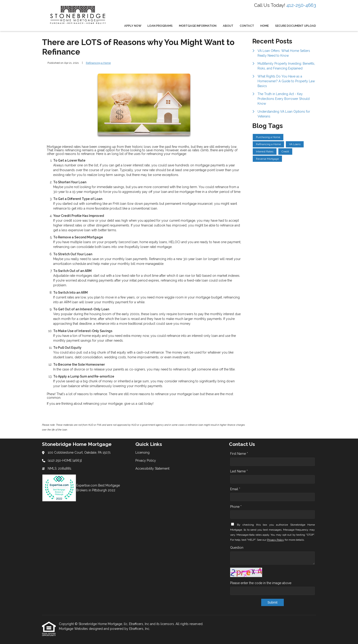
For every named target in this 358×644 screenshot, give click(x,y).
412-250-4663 (301, 5)
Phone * (236, 507)
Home (265, 26)
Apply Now (133, 26)
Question (237, 548)
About (228, 26)
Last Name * (239, 471)
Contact (247, 26)
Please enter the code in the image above (261, 583)
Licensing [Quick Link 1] (142, 452)
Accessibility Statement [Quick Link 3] (152, 468)
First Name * (239, 454)
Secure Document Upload (296, 26)
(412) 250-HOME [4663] (65, 460)
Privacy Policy (276, 540)
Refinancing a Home (98, 63)
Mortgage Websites (74, 629)
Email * (235, 489)
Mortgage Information (198, 26)
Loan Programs (160, 26)
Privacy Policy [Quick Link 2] (146, 460)
